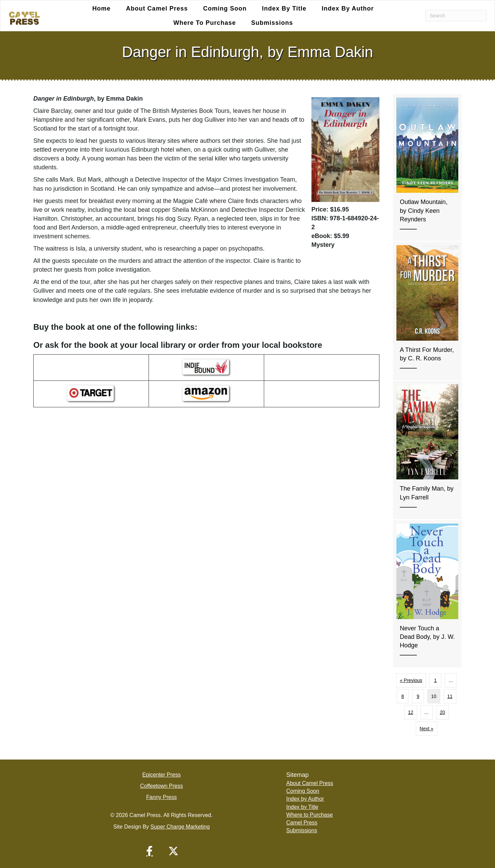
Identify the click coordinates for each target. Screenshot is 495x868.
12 (411, 712)
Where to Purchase (205, 23)
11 (450, 696)
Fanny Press (161, 797)
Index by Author (348, 8)
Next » (426, 729)
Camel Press (302, 823)
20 (443, 712)
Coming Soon (225, 8)
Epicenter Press (162, 775)
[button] (150, 851)
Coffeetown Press (161, 786)
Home (101, 8)
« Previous (411, 680)
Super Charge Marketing (180, 827)
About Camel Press (157, 8)
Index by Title (284, 8)
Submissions (272, 23)
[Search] (456, 16)
